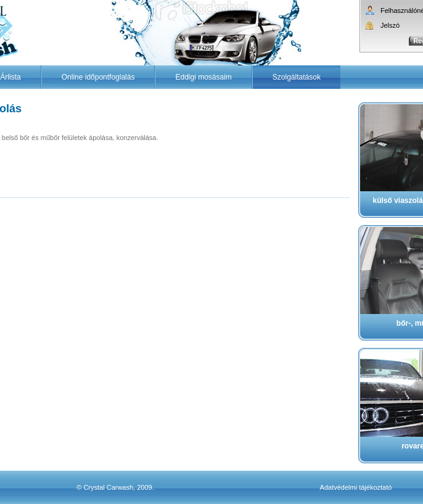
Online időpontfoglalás (98, 77)
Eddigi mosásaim (203, 77)
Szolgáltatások (297, 77)
